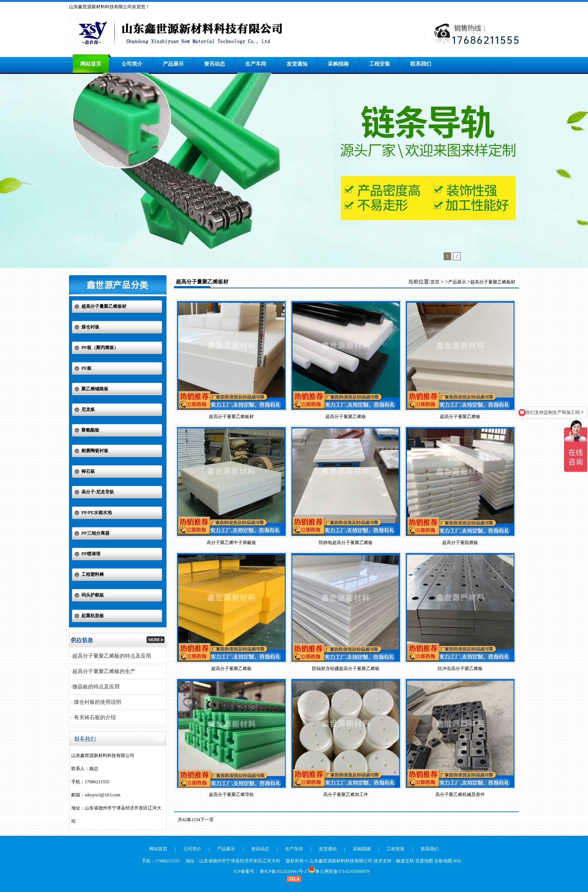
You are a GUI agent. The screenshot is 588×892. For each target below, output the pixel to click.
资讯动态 (214, 64)
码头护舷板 (93, 595)
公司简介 (132, 64)
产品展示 (173, 64)
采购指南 (338, 64)
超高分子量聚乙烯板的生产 (104, 671)
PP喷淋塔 (91, 554)
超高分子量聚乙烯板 (346, 417)
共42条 (184, 820)
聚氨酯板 (90, 430)
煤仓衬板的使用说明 (97, 702)
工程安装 (379, 64)
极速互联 (405, 861)
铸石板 (88, 471)
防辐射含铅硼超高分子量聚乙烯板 (346, 669)
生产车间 (256, 64)
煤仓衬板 (90, 327)
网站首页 (91, 64)
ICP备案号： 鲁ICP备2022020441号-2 (270, 871)
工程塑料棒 (93, 574)
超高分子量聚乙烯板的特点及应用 (112, 656)
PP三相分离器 (95, 533)
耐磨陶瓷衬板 (95, 451)
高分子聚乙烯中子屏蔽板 (231, 543)
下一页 (207, 820)
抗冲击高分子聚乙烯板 (460, 669)
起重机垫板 (93, 616)
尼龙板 (88, 409)
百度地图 (424, 861)
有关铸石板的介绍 (94, 717)
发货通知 (297, 64)
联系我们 (421, 64)
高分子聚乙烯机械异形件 (460, 795)
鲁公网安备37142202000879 (342, 871)
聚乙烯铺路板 (95, 389)
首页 (435, 282)
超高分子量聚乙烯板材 (104, 306)
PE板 (86, 368)
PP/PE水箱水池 (97, 513)
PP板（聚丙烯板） (100, 348)
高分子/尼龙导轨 (98, 492)
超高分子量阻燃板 (460, 543)
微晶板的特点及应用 (96, 687)
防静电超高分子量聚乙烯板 (346, 543)
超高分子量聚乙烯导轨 (231, 795)
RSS (457, 861)
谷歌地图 (443, 861)
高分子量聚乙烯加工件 (346, 795)
